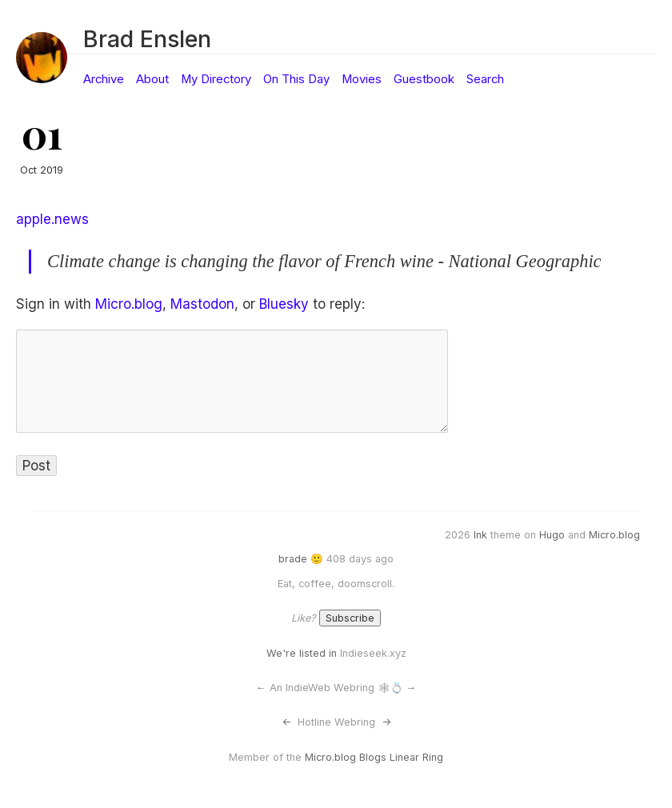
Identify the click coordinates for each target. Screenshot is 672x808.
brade (293, 559)
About (152, 79)
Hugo (552, 535)
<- (286, 722)
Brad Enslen (147, 39)
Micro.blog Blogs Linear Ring (374, 757)
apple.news (52, 219)
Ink (480, 535)
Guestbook (424, 79)
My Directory (216, 79)
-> (386, 722)
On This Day (296, 79)
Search (485, 79)
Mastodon (202, 304)
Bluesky (284, 304)
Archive (104, 79)
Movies (362, 79)
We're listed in (302, 653)
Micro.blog (129, 304)
